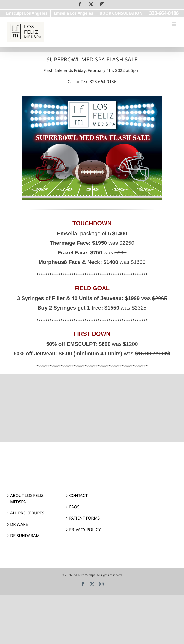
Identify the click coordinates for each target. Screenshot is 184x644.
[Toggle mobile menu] (174, 24)
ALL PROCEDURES (27, 513)
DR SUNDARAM (25, 535)
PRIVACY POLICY (85, 529)
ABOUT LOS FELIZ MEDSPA (27, 499)
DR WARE (19, 524)
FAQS (74, 507)
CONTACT (78, 495)
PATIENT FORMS (84, 518)
